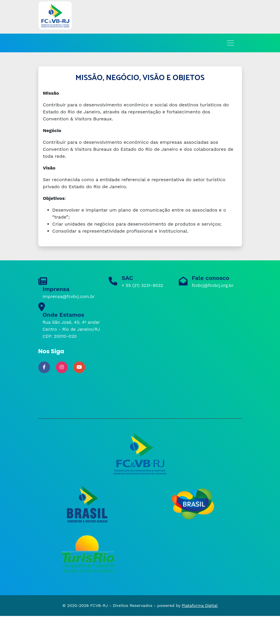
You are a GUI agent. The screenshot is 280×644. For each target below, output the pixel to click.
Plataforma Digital (200, 605)
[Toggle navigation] (230, 43)
